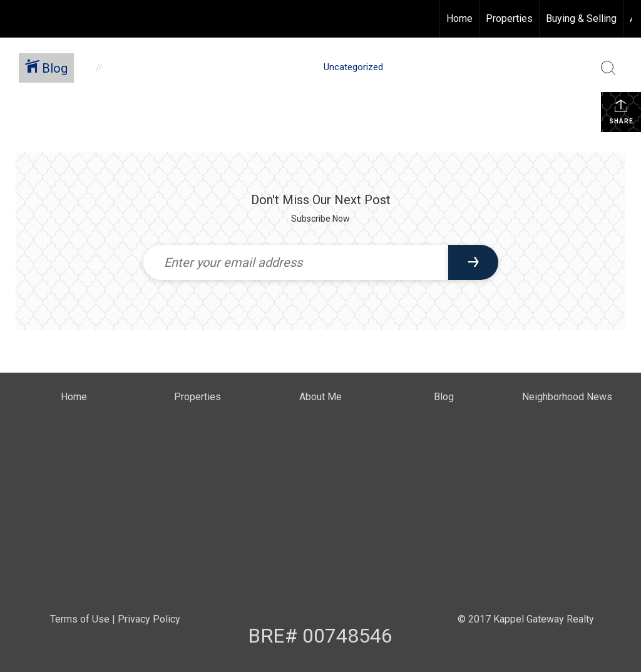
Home (459, 18)
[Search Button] (608, 68)
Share (621, 111)
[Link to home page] (16, 19)
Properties (509, 18)
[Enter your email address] (296, 262)
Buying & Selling (581, 18)
